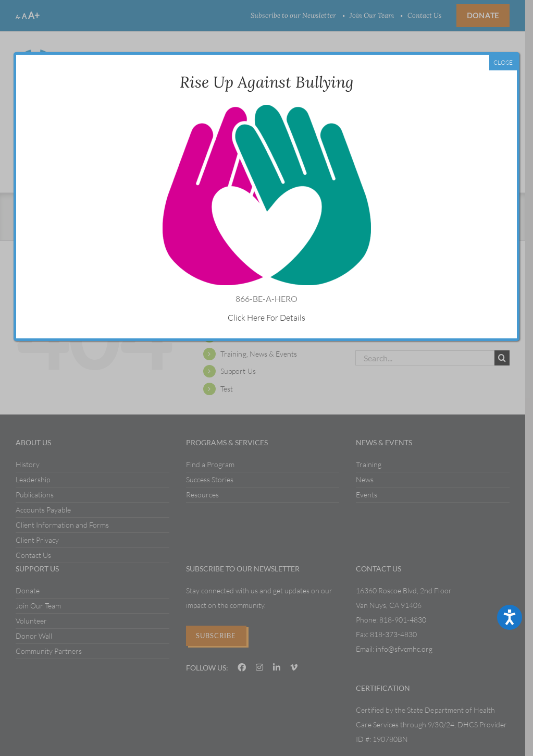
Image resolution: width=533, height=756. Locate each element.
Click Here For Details (266, 318)
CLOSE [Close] (503, 62)
